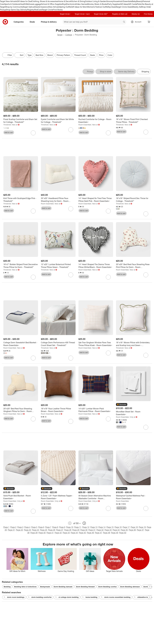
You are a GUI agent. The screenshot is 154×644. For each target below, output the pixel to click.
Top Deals (112, 7)
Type (30, 55)
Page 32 (100, 530)
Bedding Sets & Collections (25, 587)
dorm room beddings (14, 597)
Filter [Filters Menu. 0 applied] (8, 55)
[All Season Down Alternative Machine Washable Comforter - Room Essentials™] (96, 497)
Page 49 (115, 533)
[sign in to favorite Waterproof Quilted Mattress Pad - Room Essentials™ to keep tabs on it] (146, 508)
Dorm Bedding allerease (130, 587)
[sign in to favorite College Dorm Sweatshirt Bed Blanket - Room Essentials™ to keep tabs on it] (33, 358)
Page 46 (90, 533)
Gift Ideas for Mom (79, 7)
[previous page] (70, 523)
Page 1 (6, 527)
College (69, 35)
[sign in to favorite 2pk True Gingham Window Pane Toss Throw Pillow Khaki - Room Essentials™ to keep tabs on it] (108, 353)
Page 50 (123, 533)
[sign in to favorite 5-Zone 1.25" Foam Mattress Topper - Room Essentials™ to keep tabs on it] (71, 508)
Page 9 (62, 527)
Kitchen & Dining (78, 1)
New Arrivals (54, 7)
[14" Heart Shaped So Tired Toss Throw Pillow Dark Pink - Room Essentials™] (96, 200)
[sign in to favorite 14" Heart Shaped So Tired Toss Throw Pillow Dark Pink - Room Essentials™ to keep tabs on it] (108, 211)
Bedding (7, 587)
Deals (37, 7)
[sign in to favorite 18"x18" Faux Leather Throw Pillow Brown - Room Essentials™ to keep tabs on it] (71, 421)
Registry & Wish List (120, 14)
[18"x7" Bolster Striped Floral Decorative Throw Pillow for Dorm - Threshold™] (21, 266)
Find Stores (58, 10)
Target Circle (47, 10)
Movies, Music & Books (97, 4)
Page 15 (110, 527)
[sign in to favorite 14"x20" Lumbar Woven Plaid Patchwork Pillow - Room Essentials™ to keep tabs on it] (108, 419)
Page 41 (50, 533)
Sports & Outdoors (12, 4)
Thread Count (80, 55)
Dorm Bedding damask (63, 587)
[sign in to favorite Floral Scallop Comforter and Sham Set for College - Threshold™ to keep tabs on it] (33, 133)
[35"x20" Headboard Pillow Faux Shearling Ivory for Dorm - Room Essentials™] (58, 200)
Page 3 (20, 527)
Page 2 (13, 527)
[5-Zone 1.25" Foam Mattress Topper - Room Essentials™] (58, 497)
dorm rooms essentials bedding (116, 597)
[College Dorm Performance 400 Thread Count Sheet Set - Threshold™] (58, 344)
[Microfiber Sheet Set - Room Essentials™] (133, 413)
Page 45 (82, 533)
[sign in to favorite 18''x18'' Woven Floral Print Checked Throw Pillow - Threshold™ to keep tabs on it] (146, 132)
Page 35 (124, 530)
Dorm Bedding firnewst (85, 587)
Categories (20, 22)
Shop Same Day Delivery (17, 10)
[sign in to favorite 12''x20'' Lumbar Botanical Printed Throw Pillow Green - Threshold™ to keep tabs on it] (71, 275)
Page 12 (86, 527)
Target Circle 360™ (101, 14)
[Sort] (20, 55)
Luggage (37, 4)
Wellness (30, 4)
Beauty (139, 1)
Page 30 (84, 530)
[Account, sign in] (137, 22)
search (124, 22)
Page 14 (102, 527)
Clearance (44, 7)
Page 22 (19, 530)
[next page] (84, 523)
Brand (50, 55)
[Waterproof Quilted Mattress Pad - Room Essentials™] (133, 497)
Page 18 (134, 527)
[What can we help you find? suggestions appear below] (94, 22)
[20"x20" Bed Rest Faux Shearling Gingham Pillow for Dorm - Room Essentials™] (21, 410)
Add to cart (9, 132)
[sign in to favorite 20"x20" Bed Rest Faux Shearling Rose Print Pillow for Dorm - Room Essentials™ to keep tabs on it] (146, 275)
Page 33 (108, 530)
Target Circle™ (65, 14)
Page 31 (92, 530)
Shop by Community (14, 7)
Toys (64, 4)
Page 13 (94, 527)
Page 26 (52, 530)
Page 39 (34, 533)
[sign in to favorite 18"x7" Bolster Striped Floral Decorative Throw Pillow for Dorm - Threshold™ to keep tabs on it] (33, 277)
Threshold (7, 125)
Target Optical (29, 7)
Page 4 (27, 527)
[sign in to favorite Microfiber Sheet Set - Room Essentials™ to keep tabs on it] (146, 427)
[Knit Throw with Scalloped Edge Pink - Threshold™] (21, 200)
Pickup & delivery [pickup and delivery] (50, 22)
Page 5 (34, 527)
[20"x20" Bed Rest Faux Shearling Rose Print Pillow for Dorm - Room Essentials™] (133, 266)
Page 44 (74, 533)
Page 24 (36, 530)
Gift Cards (133, 4)
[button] (122, 405)
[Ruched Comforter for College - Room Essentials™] (96, 121)
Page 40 (42, 533)
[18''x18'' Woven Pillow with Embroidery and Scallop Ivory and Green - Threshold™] (133, 344)
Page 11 (78, 527)
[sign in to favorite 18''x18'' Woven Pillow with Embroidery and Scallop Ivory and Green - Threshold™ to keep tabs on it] (146, 355)
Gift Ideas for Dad (24, 1)
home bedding (90, 597)
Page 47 (98, 533)
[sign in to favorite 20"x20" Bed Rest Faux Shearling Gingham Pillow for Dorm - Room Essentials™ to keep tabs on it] (33, 419)
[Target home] (5, 22)
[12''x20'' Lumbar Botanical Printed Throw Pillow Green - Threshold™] (58, 266)
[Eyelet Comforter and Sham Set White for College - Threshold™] (58, 121)
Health (23, 4)
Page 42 (58, 533)
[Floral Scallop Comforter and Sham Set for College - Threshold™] (21, 121)
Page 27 (60, 530)
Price (101, 55)
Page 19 (142, 527)
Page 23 (27, 530)
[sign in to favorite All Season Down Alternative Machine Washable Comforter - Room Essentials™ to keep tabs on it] (108, 508)
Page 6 (41, 527)
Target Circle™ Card (82, 14)
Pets (139, 4)
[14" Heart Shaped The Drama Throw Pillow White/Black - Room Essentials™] (96, 266)
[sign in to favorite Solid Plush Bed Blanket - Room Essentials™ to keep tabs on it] (33, 511)
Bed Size (39, 55)
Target (60, 35)
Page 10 (70, 527)
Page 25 (44, 530)
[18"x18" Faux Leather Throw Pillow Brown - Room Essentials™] (58, 410)
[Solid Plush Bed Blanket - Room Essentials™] (21, 497)
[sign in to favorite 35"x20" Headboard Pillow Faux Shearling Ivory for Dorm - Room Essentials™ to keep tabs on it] (71, 209)
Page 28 (68, 530)
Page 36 (132, 530)
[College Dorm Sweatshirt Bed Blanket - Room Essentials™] (21, 344)
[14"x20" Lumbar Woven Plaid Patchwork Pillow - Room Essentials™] (96, 410)
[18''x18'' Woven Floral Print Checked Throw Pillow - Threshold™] (133, 121)
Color (110, 55)
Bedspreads (45, 587)
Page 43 (66, 533)
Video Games (82, 4)
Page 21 (11, 530)
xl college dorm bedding (67, 597)
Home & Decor (64, 1)
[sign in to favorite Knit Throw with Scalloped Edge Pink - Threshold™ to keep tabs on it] (33, 211)
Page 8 (55, 527)
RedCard (38, 10)
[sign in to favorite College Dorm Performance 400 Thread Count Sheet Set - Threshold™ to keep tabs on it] (71, 358)
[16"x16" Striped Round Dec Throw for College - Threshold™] (133, 200)
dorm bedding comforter (40, 597)
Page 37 (140, 530)
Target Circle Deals (124, 7)
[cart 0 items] (149, 22)
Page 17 (126, 527)
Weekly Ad (137, 7)
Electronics (71, 4)
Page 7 (48, 527)
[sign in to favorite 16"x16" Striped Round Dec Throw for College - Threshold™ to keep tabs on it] (146, 214)
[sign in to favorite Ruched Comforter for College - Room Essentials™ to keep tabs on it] (108, 133)
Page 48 (107, 533)
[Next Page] (150, 587)
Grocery (110, 1)
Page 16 (118, 527)
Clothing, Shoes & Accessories (45, 1)
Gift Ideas (124, 4)
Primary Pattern (63, 55)
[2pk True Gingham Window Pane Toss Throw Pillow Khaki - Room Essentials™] (96, 344)
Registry (31, 10)
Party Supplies (114, 4)
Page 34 (116, 530)
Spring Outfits (65, 7)
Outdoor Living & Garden (96, 1)
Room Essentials (85, 125)
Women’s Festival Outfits (97, 7)
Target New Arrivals (8, 1)
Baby (134, 1)
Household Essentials (122, 1)
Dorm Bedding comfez (107, 587)
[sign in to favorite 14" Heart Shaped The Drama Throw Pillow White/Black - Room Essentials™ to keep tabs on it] (108, 277)
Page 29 (76, 530)
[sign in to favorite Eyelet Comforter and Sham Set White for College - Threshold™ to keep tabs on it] (71, 130)
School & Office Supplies (52, 4)
